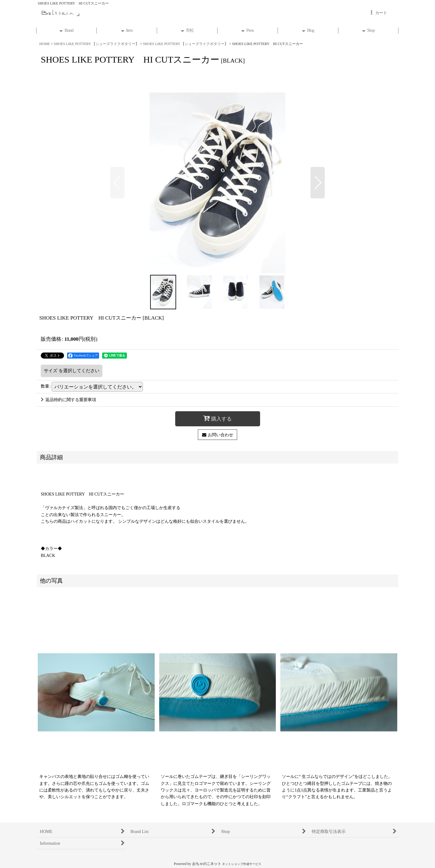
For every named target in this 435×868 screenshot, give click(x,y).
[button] (117, 183)
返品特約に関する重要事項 (68, 400)
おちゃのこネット (207, 864)
